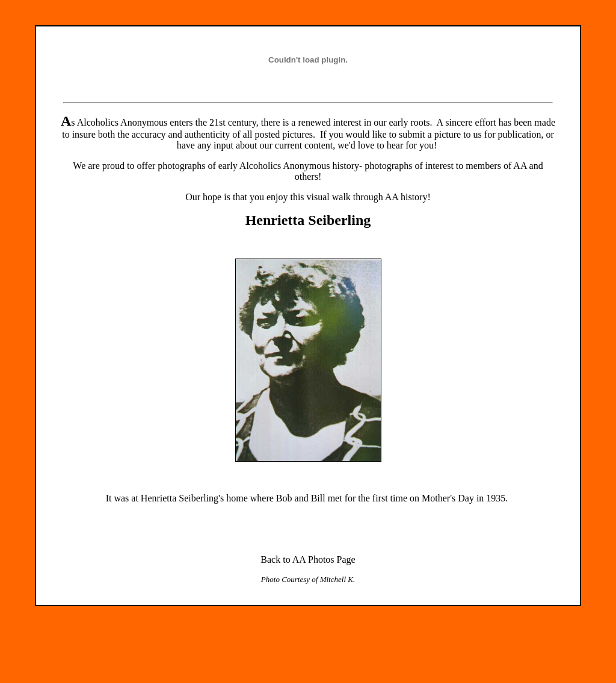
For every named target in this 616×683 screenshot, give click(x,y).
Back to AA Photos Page (308, 559)
